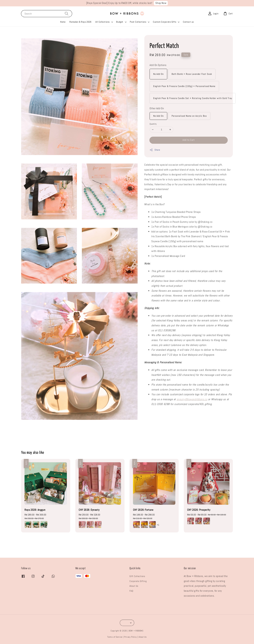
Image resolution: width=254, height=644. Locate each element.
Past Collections (138, 22)
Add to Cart (189, 140)
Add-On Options (158, 65)
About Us (134, 586)
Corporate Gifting (138, 581)
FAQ (131, 591)
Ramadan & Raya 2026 (80, 22)
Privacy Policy (130, 637)
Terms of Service (115, 637)
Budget (120, 22)
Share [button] (155, 150)
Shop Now (161, 3)
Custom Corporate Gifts (165, 22)
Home (63, 22)
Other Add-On (157, 108)
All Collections (103, 22)
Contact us (188, 22)
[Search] (67, 14)
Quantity (153, 124)
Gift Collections (137, 576)
